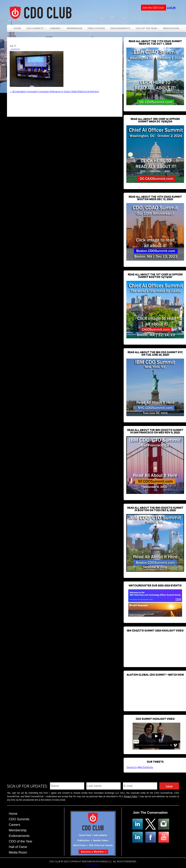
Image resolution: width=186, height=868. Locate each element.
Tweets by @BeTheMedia (140, 767)
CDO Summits (35, 29)
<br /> (153, 648)
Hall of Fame (18, 847)
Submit (169, 786)
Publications (96, 28)
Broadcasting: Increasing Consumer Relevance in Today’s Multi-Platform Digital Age (54, 91)
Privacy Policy (131, 797)
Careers (55, 29)
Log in (171, 8)
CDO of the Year (146, 29)
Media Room (171, 28)
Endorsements (120, 28)
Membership (74, 28)
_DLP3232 (15, 49)
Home (17, 28)
